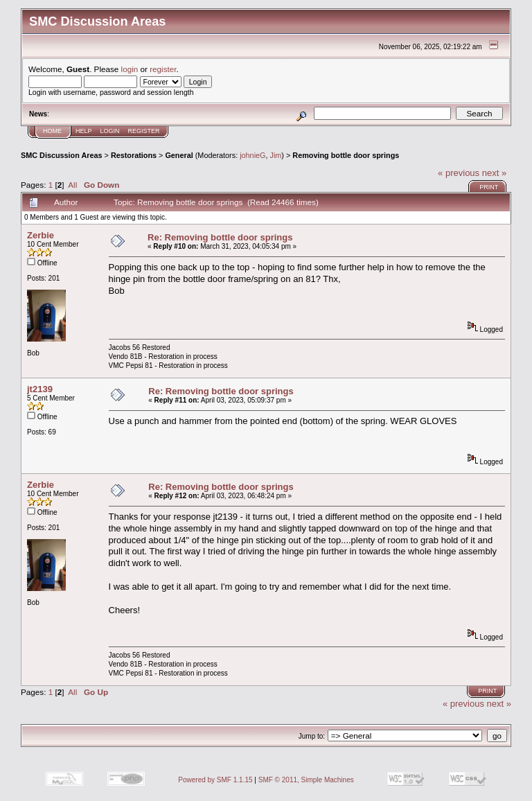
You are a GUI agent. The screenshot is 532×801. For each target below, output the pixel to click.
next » (494, 173)
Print (489, 187)
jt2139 (40, 389)
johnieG (252, 155)
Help (84, 131)
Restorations (134, 155)
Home (52, 131)
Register (144, 131)
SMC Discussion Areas (62, 155)
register (163, 69)
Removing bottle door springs (346, 155)
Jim (276, 155)
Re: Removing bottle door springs (220, 237)
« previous (459, 173)
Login (110, 131)
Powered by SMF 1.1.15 (215, 780)
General (179, 155)
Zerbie (41, 235)
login (130, 69)
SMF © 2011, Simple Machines (306, 780)
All (72, 185)
